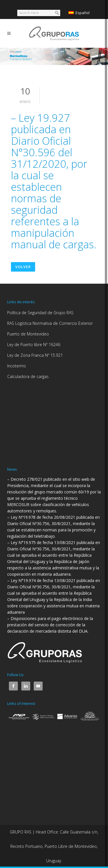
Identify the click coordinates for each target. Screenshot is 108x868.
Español (79, 13)
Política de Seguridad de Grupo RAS (40, 313)
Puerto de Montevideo (28, 334)
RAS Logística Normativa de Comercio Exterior (50, 323)
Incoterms (17, 366)
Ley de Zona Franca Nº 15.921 (35, 355)
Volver (23, 267)
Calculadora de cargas (28, 376)
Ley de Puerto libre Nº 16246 (34, 345)
